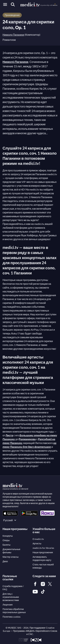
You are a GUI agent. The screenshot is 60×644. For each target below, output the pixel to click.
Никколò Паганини (15, 62)
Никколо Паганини (13, 35)
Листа (9, 435)
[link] (10, 513)
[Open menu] (5, 4)
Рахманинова (27, 439)
